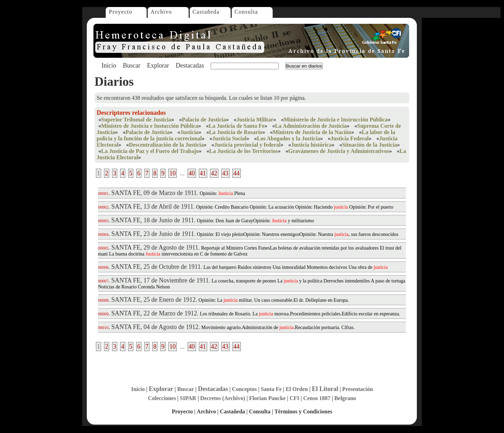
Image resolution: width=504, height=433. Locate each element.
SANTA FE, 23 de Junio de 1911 (153, 234)
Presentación (358, 389)
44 (237, 173)
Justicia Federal (349, 138)
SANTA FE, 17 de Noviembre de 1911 (160, 280)
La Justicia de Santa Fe (237, 126)
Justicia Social (229, 138)
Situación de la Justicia (369, 145)
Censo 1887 (317, 398)
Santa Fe (271, 389)
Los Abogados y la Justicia (288, 138)
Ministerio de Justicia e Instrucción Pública (336, 120)
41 (203, 173)
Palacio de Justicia (204, 120)
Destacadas (190, 65)
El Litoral (325, 389)
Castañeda (206, 12)
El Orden (297, 389)
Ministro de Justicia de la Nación (312, 132)
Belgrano (345, 398)
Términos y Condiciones (303, 411)
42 (214, 173)
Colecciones (162, 398)
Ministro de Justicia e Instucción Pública (150, 126)
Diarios (114, 82)
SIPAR (188, 398)
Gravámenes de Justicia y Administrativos (339, 151)
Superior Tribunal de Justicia (136, 120)
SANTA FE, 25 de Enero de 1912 (153, 300)
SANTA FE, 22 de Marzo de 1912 (154, 313)
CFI (294, 398)
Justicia (189, 132)
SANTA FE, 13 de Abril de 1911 (152, 207)
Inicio (109, 65)
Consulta (246, 12)
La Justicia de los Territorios (244, 151)
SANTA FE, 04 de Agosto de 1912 (155, 327)
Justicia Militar (255, 120)
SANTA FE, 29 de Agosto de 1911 (155, 247)
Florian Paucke (267, 398)
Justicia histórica (311, 145)
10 (173, 173)
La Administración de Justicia (311, 126)
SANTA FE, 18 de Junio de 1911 (153, 220)
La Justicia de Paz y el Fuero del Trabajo (150, 151)
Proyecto (121, 12)
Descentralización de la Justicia (166, 145)
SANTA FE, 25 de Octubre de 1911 (156, 267)
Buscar (132, 65)
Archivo (161, 12)
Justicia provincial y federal (247, 145)
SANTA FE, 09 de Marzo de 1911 (154, 193)
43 (225, 173)
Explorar (158, 65)
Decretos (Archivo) (223, 398)
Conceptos (244, 389)
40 (192, 173)
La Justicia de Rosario (236, 132)
